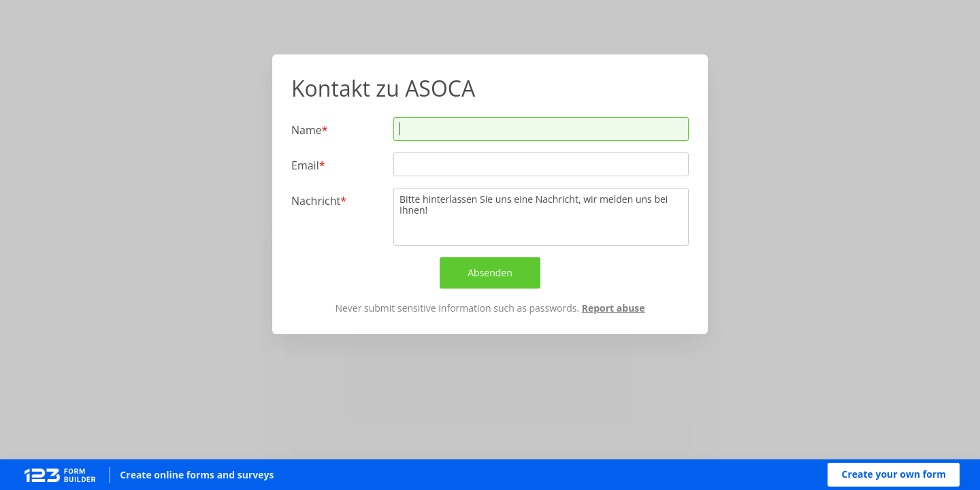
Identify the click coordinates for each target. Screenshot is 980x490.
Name (307, 130)
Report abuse (614, 308)
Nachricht (316, 200)
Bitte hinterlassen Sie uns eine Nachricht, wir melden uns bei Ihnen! (541, 217)
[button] (894, 475)
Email (305, 165)
